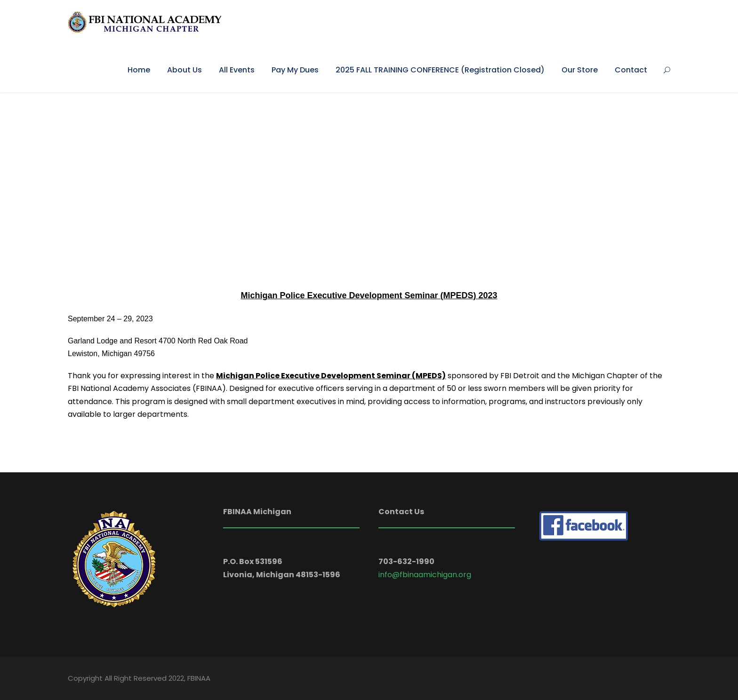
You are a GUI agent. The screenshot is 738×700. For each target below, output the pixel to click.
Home (139, 70)
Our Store (580, 70)
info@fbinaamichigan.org (425, 575)
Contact (631, 70)
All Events (237, 70)
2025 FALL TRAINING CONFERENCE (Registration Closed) (440, 70)
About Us (184, 70)
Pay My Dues (295, 70)
